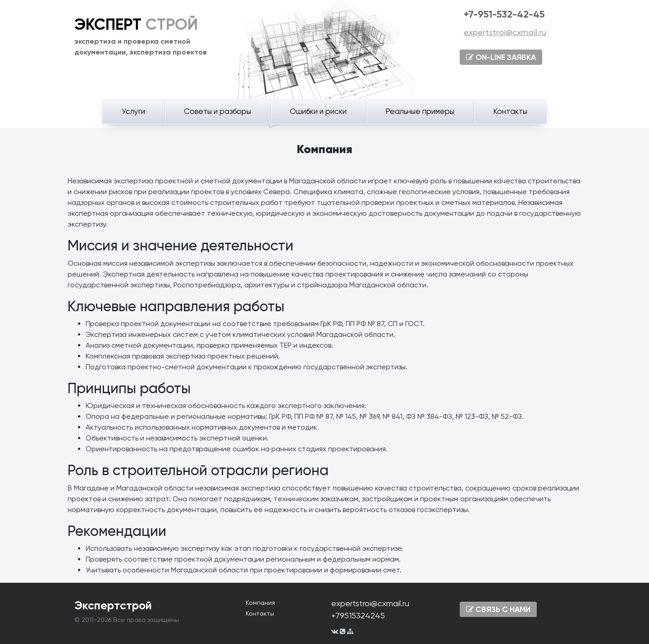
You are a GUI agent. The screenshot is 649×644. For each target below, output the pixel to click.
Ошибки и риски (318, 111)
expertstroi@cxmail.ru (505, 32)
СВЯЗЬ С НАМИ (498, 609)
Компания (260, 603)
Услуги (133, 111)
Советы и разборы (217, 111)
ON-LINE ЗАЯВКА (501, 57)
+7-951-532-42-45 (504, 14)
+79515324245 (358, 615)
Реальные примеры (420, 111)
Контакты (510, 111)
